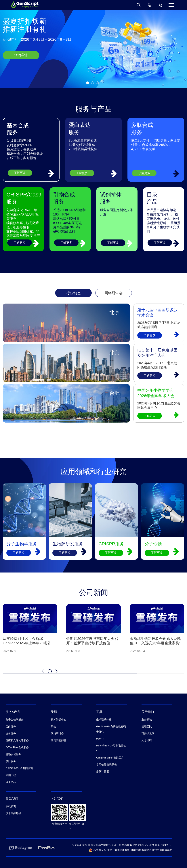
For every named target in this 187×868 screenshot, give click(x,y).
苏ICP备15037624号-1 (158, 845)
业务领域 (147, 720)
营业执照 (139, 845)
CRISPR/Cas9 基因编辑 (19, 768)
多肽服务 (11, 761)
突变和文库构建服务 (17, 740)
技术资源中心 (59, 720)
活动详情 (21, 55)
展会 (54, 726)
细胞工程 (11, 775)
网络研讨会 (57, 733)
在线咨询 (11, 806)
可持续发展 (148, 733)
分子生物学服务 (15, 720)
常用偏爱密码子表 (106, 765)
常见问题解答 (59, 740)
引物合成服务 (13, 754)
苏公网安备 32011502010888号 (109, 850)
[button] (88, 83)
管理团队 (147, 726)
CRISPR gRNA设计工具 (110, 758)
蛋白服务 (11, 726)
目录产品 (11, 782)
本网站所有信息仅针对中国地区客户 (152, 850)
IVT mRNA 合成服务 (17, 747)
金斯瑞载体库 (104, 720)
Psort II (100, 739)
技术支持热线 (13, 813)
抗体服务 (11, 733)
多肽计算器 (103, 772)
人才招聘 (147, 740)
